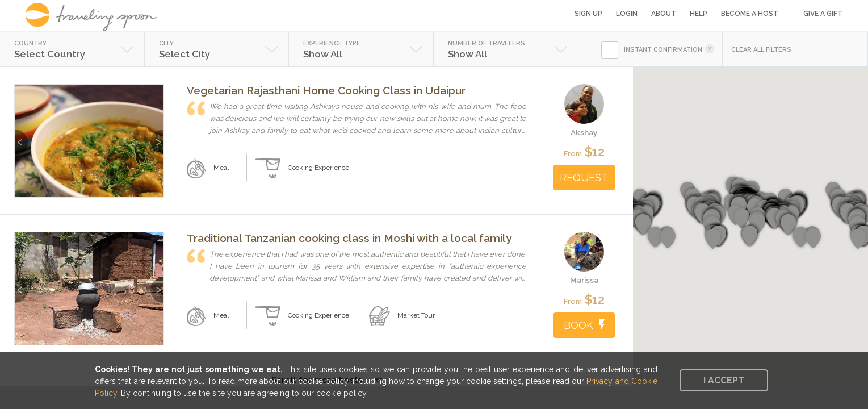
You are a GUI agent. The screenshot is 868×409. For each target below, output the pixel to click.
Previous (21, 137)
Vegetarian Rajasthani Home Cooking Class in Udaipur (326, 90)
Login (627, 14)
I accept (724, 380)
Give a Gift (823, 14)
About (664, 14)
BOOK (584, 325)
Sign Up (588, 14)
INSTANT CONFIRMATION (663, 50)
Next (157, 137)
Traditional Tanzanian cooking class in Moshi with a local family (349, 238)
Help (699, 14)
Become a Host (750, 14)
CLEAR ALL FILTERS (761, 50)
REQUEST (584, 178)
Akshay (584, 132)
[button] (788, 224)
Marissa (584, 280)
